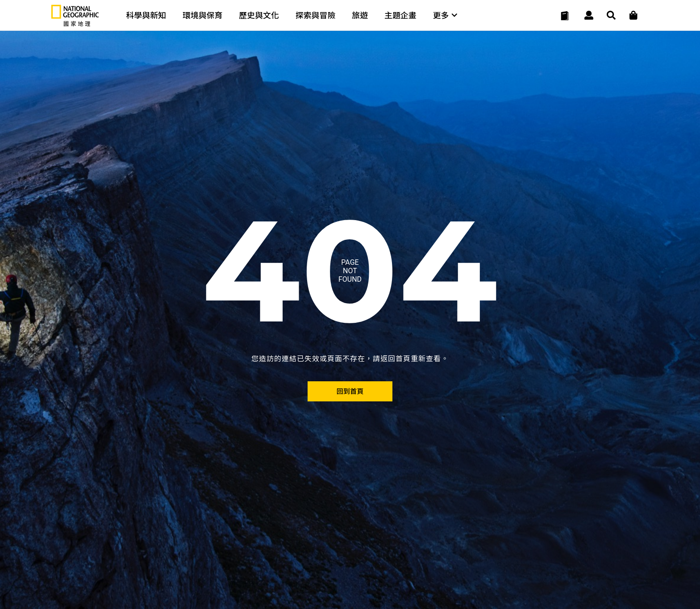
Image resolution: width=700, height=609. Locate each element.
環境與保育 (203, 15)
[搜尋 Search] (611, 16)
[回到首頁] (350, 391)
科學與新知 (146, 15)
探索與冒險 (316, 15)
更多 (445, 15)
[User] (589, 16)
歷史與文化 (259, 15)
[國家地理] (75, 24)
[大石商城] (633, 16)
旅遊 (360, 15)
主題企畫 (400, 15)
